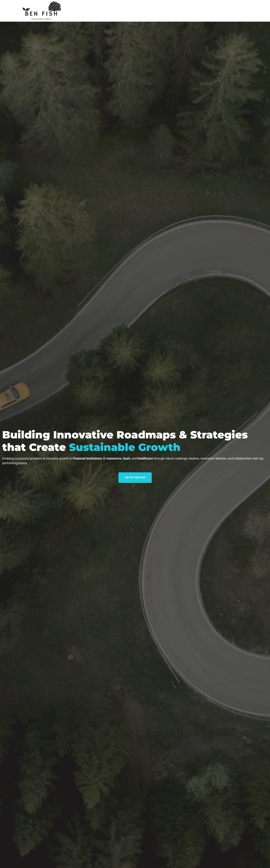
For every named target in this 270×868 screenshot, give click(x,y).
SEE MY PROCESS (135, 478)
